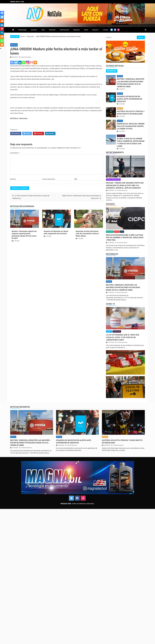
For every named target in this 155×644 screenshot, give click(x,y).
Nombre (13, 179)
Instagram (83, 498)
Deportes (77, 30)
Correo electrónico (49, 179)
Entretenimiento (115, 152)
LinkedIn (50, 134)
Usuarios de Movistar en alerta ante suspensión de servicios (130, 99)
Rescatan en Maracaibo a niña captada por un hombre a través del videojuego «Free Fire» (125, 237)
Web (76, 179)
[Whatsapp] (24, 63)
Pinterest (38, 134)
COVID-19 (110, 304)
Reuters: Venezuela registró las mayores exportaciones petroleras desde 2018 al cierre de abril (123, 287)
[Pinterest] (2, 29)
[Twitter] (16, 63)
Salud (86, 30)
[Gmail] (31, 63)
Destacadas (22, 30)
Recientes (112, 71)
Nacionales (112, 254)
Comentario (15, 153)
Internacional (64, 30)
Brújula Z (96, 30)
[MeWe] (2, 33)
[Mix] (2, 37)
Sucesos (34, 30)
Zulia (43, 30)
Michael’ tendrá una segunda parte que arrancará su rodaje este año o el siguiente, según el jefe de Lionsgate (125, 185)
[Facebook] (12, 63)
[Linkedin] (20, 63)
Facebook (16, 134)
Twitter (27, 134)
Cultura (106, 30)
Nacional (52, 30)
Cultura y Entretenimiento (113, 180)
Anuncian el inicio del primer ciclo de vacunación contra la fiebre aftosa (87, 234)
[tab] (112, 71)
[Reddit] (2, 21)
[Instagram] (28, 63)
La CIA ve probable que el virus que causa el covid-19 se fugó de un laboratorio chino (123, 337)
